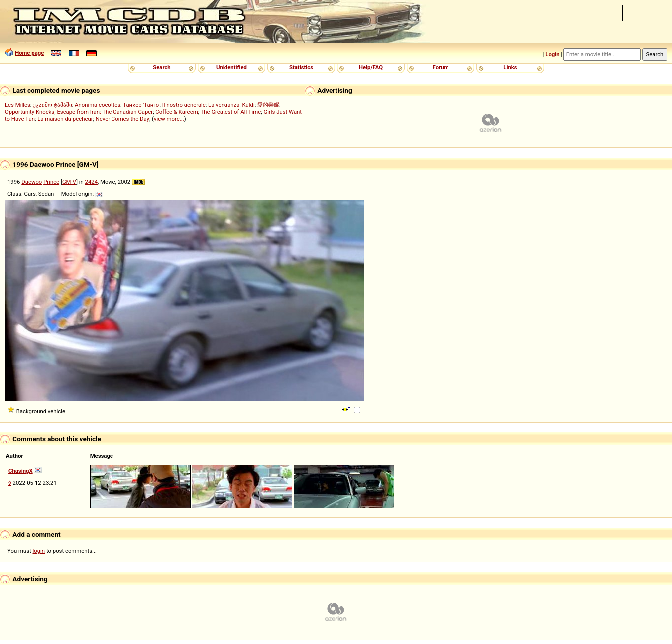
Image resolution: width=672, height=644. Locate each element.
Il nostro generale (184, 105)
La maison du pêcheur (65, 119)
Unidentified (231, 67)
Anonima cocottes (98, 105)
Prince (51, 182)
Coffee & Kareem (176, 112)
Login (552, 54)
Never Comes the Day (122, 119)
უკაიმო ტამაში (53, 105)
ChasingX (21, 471)
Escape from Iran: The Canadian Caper (105, 112)
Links (510, 67)
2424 (91, 182)
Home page (29, 53)
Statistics (301, 67)
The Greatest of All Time (231, 112)
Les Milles (18, 105)
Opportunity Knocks (30, 112)
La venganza (224, 105)
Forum (441, 67)
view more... (169, 119)
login (39, 551)
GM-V (69, 182)
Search (162, 67)
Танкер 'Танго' (141, 105)
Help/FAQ (371, 67)
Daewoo (32, 182)
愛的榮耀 (268, 105)
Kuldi (249, 105)
